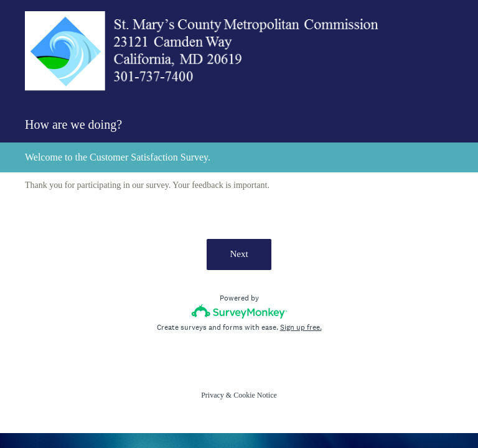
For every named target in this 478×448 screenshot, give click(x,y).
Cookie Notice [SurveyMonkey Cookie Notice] (255, 395)
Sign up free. (301, 327)
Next (239, 254)
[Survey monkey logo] (239, 311)
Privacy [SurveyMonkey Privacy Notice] (213, 395)
